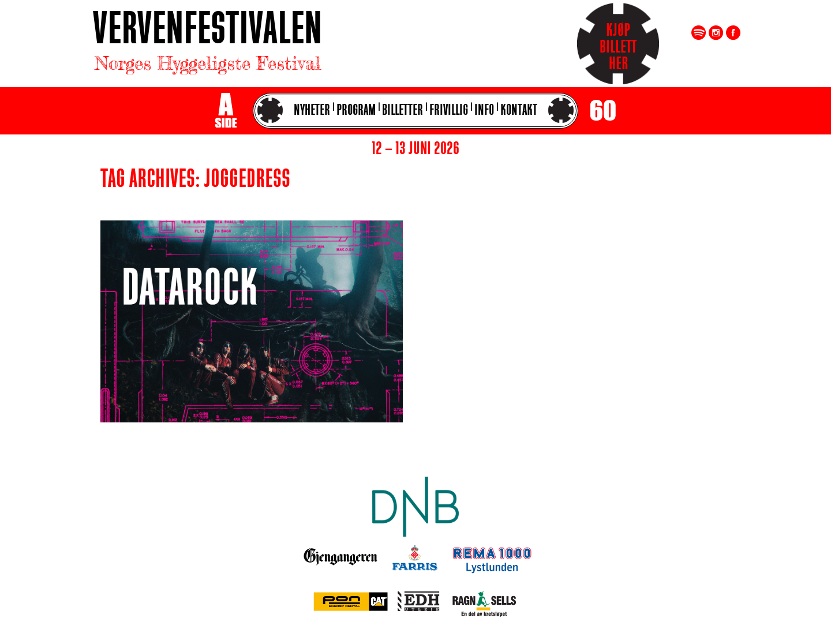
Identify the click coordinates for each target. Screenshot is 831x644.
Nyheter (312, 111)
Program (356, 111)
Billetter (403, 111)
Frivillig (449, 111)
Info (484, 111)
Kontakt (519, 111)
